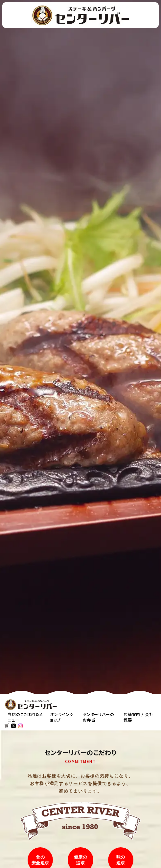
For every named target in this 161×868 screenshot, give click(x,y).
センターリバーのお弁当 (99, 717)
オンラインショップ (62, 717)
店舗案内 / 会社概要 (138, 717)
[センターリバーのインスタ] (20, 726)
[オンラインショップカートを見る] (7, 726)
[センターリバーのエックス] (13, 726)
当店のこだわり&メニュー (25, 717)
